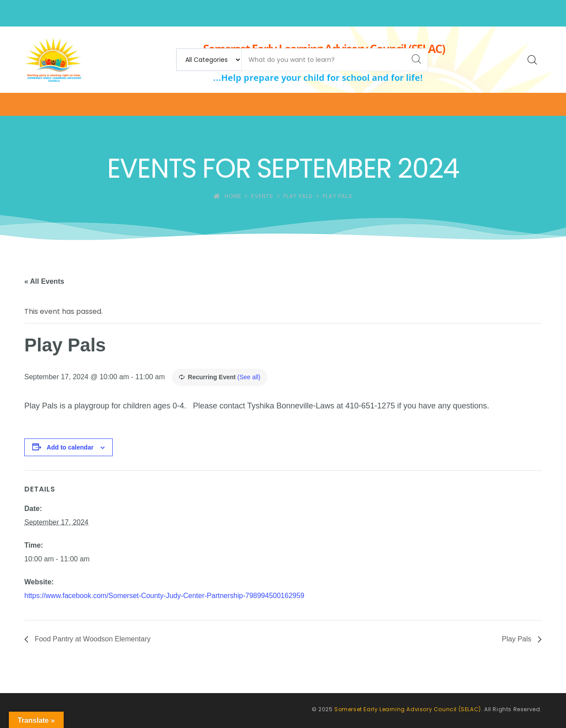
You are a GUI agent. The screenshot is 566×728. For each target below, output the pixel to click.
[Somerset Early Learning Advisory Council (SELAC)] (53, 60)
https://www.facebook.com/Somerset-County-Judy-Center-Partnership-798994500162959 (164, 596)
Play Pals (518, 639)
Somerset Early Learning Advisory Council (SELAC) (408, 709)
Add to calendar (70, 447)
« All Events (44, 281)
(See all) (249, 377)
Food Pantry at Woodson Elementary (92, 639)
